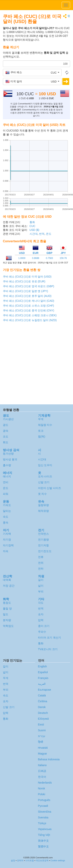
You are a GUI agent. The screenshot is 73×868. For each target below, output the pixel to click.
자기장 (7, 540)
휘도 (6, 442)
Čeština (43, 701)
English (42, 666)
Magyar (43, 754)
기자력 (7, 534)
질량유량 (43, 505)
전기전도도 (45, 551)
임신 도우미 (45, 465)
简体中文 (43, 841)
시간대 (34, 234)
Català (42, 695)
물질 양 (7, 608)
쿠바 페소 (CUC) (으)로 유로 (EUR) (24, 281)
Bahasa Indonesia (49, 759)
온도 (49, 234)
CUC (32, 226)
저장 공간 (9, 586)
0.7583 (49, 258)
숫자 (41, 614)
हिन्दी (41, 742)
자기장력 (8, 545)
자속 (6, 551)
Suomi (42, 730)
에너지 (7, 476)
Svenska (43, 817)
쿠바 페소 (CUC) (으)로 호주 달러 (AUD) (27, 296)
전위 (41, 563)
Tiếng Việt (44, 835)
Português (44, 800)
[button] (32, 72)
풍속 (6, 523)
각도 (41, 603)
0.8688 (36, 258)
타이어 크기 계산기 (50, 638)
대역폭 (7, 580)
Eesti (41, 724)
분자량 (7, 620)
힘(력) (42, 437)
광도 (6, 425)
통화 (32, 222)
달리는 (7, 511)
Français (43, 678)
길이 (41, 580)
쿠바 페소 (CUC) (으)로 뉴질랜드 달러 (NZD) (30, 320)
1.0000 (22, 258)
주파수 (42, 632)
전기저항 (43, 545)
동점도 (7, 603)
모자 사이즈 (45, 476)
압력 (41, 620)
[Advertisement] (36, 364)
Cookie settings (58, 860)
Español (43, 672)
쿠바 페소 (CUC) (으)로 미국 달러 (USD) (27, 277)
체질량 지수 (45, 425)
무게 (41, 419)
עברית (42, 736)
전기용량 (43, 540)
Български (45, 690)
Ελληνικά (43, 719)
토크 (41, 431)
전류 (41, 557)
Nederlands (45, 783)
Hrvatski (43, 748)
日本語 (42, 771)
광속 (6, 431)
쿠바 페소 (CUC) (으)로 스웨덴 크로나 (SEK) (30, 315)
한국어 (42, 777)
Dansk (42, 707)
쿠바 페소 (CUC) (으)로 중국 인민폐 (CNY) (28, 310)
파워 (6, 494)
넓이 (41, 586)
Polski (42, 794)
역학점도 (8, 626)
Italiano (42, 765)
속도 (6, 517)
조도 (6, 437)
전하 (41, 569)
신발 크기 (44, 482)
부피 (41, 591)
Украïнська (45, 829)
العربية (42, 684)
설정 (13, 860)
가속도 (7, 505)
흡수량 (7, 465)
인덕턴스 (43, 534)
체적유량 (43, 511)
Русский (43, 806)
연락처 (20, 860)
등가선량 (8, 454)
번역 (42, 234)
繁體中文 (43, 847)
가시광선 (8, 419)
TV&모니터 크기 (48, 649)
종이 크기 (44, 626)
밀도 (6, 614)
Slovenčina (45, 812)
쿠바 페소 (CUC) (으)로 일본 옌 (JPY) (25, 291)
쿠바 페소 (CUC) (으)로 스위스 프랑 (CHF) (28, 306)
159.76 (63, 258)
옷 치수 (42, 494)
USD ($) (34, 230)
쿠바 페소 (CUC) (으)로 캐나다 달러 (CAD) (28, 301)
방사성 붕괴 (10, 459)
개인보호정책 (42, 860)
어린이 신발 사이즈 (50, 488)
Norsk (42, 788)
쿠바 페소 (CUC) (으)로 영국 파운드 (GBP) (28, 286)
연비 (6, 482)
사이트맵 (30, 860)
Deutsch (43, 713)
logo (36, 5)
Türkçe (42, 823)
